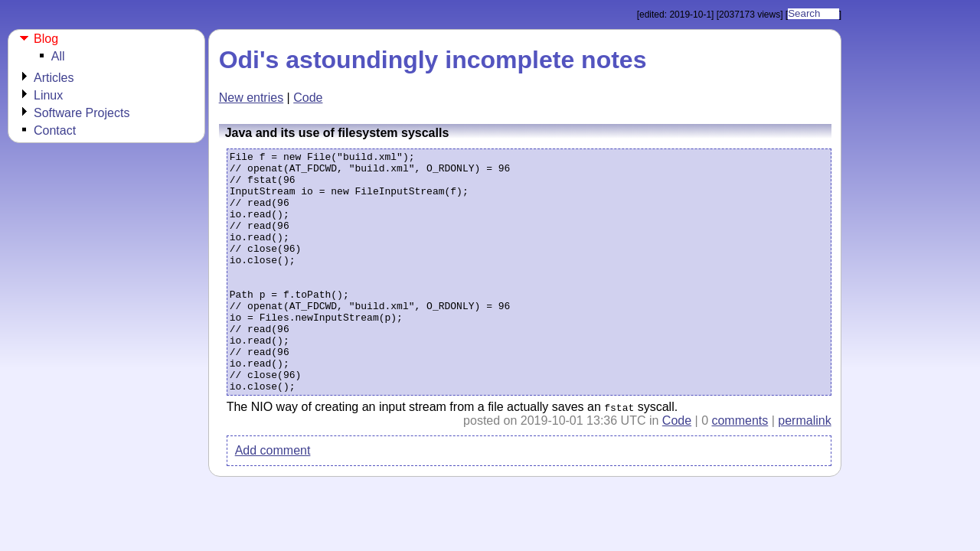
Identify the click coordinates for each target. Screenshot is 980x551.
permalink (804, 469)
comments (740, 469)
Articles (54, 78)
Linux (48, 95)
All (58, 56)
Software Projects (82, 113)
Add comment (273, 499)
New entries (251, 98)
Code (308, 98)
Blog (46, 39)
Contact (55, 130)
